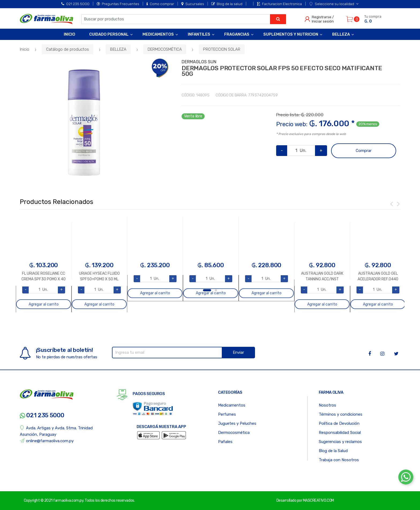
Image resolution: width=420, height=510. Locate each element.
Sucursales (193, 4)
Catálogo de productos (67, 49)
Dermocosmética (234, 433)
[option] (84, 123)
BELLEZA (118, 49)
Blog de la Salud (333, 451)
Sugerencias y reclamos (340, 442)
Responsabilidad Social (340, 433)
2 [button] (216, 290)
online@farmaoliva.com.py (47, 441)
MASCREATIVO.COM (318, 500)
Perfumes (227, 414)
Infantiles (199, 34)
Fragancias (237, 34)
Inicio (70, 34)
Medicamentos (158, 34)
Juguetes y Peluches (237, 423)
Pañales (225, 442)
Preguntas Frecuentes (118, 4)
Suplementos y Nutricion (291, 34)
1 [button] (207, 290)
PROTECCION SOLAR (222, 49)
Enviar (238, 352)
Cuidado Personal (109, 34)
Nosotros (327, 405)
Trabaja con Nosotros (339, 460)
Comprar (364, 151)
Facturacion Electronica (279, 4)
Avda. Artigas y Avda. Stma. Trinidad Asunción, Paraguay (56, 431)
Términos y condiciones (341, 414)
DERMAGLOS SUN (199, 62)
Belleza (341, 34)
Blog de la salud (227, 4)
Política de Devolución (339, 423)
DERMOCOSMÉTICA (165, 49)
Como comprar (160, 4)
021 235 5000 (75, 4)
